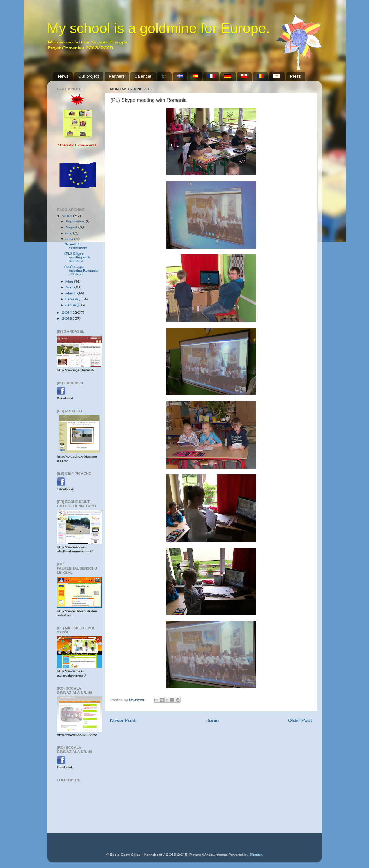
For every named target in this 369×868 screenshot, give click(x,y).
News (63, 76)
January (72, 305)
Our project (89, 76)
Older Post (300, 720)
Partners (117, 76)
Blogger (256, 855)
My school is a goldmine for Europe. (159, 28)
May (70, 281)
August (72, 227)
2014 (67, 313)
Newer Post (123, 720)
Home (212, 720)
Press (296, 76)
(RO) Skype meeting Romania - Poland (81, 270)
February (73, 299)
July (69, 233)
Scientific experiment (76, 246)
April (70, 287)
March (71, 293)
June (70, 239)
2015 (67, 216)
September (75, 221)
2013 (67, 318)
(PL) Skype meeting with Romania (77, 257)
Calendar (143, 76)
